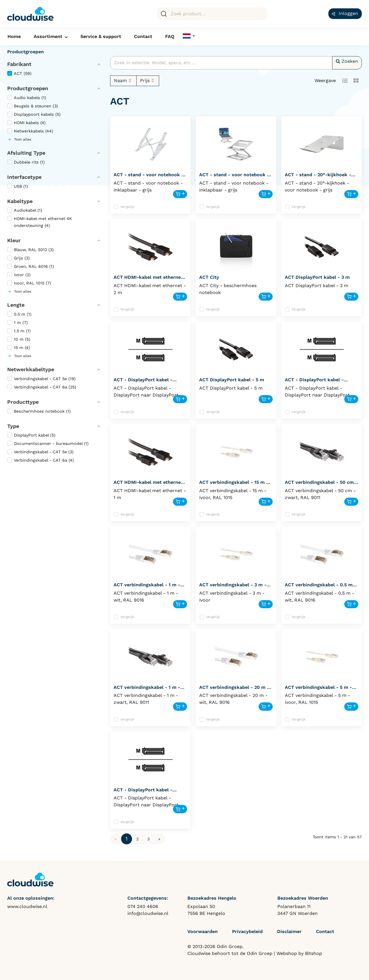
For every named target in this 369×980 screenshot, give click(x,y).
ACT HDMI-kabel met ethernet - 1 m (150, 485)
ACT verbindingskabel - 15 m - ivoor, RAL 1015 (234, 485)
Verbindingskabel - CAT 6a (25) (42, 387)
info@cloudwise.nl (148, 913)
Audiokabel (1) (25, 210)
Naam (123, 81)
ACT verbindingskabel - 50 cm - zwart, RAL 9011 (321, 485)
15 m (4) (19, 347)
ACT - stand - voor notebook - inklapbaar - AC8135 (234, 177)
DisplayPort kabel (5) (31, 435)
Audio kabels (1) (27, 97)
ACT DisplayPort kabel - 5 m (232, 380)
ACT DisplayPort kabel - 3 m (317, 277)
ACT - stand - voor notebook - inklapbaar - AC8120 (149, 177)
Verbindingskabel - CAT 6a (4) (41, 460)
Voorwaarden (203, 931)
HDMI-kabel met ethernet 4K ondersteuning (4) (39, 222)
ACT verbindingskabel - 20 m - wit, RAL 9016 (234, 690)
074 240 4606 (143, 906)
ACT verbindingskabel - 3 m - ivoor (233, 587)
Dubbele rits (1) (26, 162)
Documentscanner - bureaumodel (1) (48, 443)
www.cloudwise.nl (27, 906)
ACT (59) (19, 73)
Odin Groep (260, 953)
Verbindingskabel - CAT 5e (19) (41, 379)
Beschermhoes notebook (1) (39, 411)
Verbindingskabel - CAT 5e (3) (40, 452)
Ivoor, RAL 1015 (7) (29, 283)
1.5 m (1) (19, 331)
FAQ (170, 36)
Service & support (101, 36)
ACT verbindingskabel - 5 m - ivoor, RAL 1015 (318, 690)
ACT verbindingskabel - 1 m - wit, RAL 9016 (147, 587)
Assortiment (48, 36)
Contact (143, 36)
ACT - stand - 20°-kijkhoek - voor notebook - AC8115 (318, 177)
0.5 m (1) (19, 314)
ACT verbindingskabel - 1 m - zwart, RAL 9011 (147, 690)
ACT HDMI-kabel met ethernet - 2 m (150, 280)
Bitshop (314, 953)
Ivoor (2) (19, 275)
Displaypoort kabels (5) (34, 114)
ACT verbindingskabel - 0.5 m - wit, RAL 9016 (321, 587)
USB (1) (18, 186)
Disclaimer (289, 931)
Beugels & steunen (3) (33, 106)
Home (14, 36)
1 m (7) (17, 322)
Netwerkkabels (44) (30, 131)
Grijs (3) (18, 258)
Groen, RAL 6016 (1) (31, 266)
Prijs (148, 81)
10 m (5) (19, 339)
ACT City (209, 277)
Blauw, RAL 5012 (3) (30, 250)
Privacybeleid (247, 931)
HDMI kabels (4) (26, 123)
